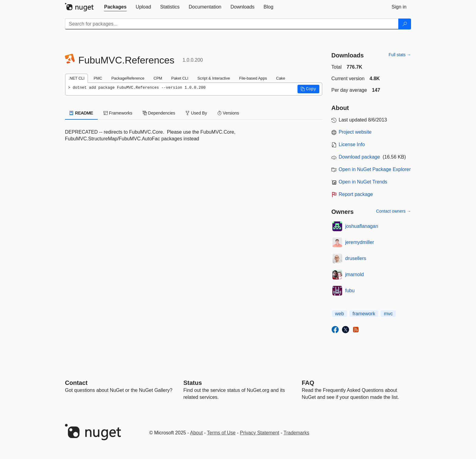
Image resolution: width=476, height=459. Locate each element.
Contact (76, 383)
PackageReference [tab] (128, 78)
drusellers (356, 258)
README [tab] (81, 113)
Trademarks (296, 433)
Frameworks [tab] (118, 113)
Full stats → (400, 55)
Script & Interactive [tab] (214, 78)
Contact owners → (394, 211)
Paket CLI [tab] (180, 78)
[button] (308, 89)
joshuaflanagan (362, 226)
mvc (388, 314)
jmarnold (354, 274)
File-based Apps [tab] (253, 78)
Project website (355, 132)
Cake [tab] (280, 78)
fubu (350, 291)
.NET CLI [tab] (76, 78)
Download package (359, 157)
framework (364, 314)
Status (193, 383)
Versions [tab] (228, 113)
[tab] (115, 7)
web (340, 314)
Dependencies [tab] (159, 113)
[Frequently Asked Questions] (308, 383)
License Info (352, 144)
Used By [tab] (196, 113)
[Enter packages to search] (232, 24)
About (196, 433)
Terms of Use (221, 433)
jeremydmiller (360, 242)
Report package (356, 194)
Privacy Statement (260, 433)
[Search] (405, 24)
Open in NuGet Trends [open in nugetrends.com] (363, 182)
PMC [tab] (98, 78)
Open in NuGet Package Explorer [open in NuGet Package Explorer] (375, 169)
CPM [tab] (158, 78)
